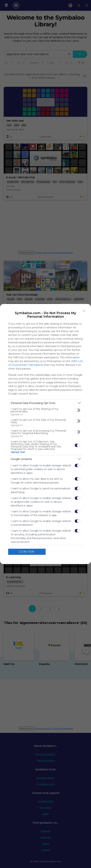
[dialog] (45, 434)
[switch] (77, 410)
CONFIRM (27, 552)
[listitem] (45, 403)
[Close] (84, 311)
